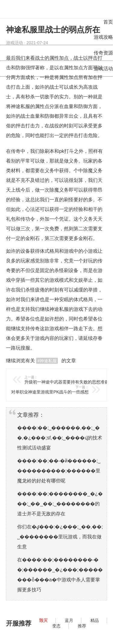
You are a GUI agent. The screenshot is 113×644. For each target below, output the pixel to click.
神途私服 (20, 106)
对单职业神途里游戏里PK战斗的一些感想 (44, 390)
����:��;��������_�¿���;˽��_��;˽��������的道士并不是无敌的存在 (60, 504)
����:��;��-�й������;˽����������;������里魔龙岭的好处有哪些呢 (59, 471)
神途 (54, 309)
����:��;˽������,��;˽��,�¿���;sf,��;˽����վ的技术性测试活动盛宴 (60, 438)
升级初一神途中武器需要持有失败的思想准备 (69, 380)
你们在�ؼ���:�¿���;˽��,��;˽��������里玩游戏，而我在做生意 (60, 537)
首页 (108, 22)
